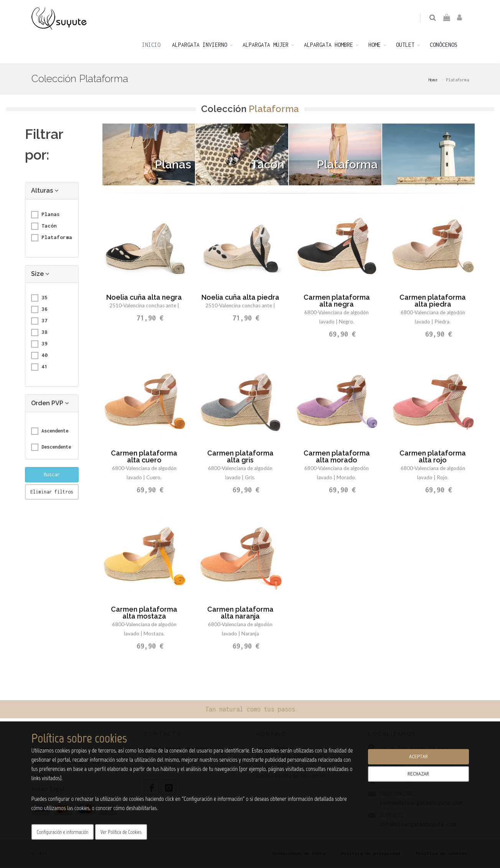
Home (433, 81)
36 (39, 311)
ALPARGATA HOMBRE (328, 46)
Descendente (51, 449)
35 (39, 299)
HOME (375, 46)
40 (39, 357)
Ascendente (50, 432)
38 (39, 334)
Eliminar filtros (52, 493)
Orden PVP (50, 405)
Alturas (45, 192)
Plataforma (52, 239)
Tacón (44, 228)
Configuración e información (63, 832)
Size (40, 275)
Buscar (52, 476)
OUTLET (405, 46)
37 (39, 322)
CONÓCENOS (444, 46)
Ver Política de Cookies (121, 832)
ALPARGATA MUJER (266, 46)
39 (39, 345)
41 (39, 368)
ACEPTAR (418, 757)
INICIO (151, 46)
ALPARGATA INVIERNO (200, 46)
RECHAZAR (418, 774)
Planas (45, 216)
